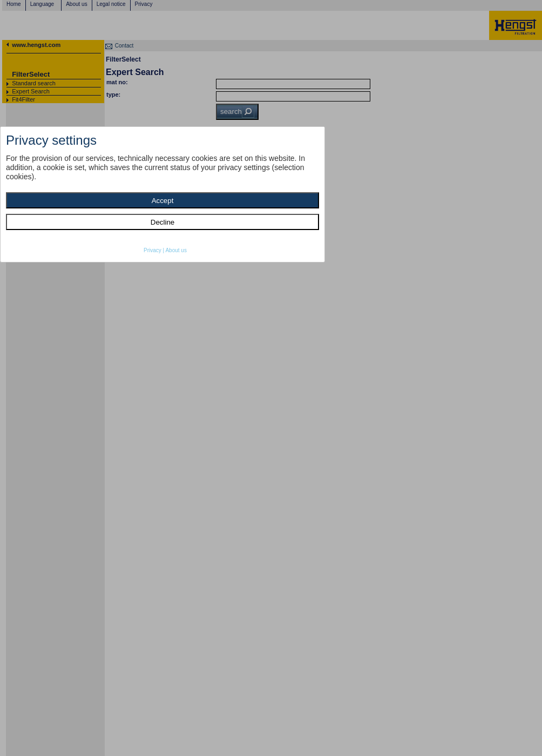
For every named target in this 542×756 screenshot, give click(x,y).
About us (176, 250)
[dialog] (162, 194)
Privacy (153, 250)
